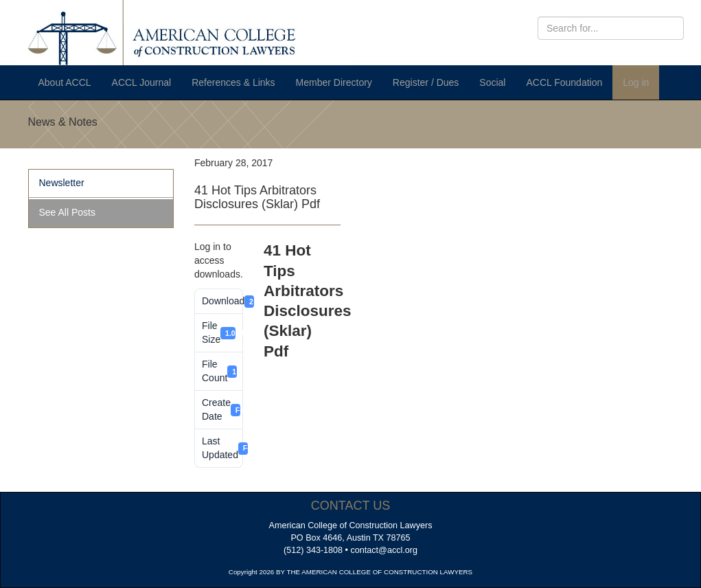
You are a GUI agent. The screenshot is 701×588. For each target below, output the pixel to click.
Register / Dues (426, 82)
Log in (636, 82)
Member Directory (334, 82)
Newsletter (62, 183)
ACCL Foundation (564, 82)
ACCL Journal (142, 82)
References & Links (233, 82)
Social (492, 82)
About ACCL (65, 82)
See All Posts (68, 212)
